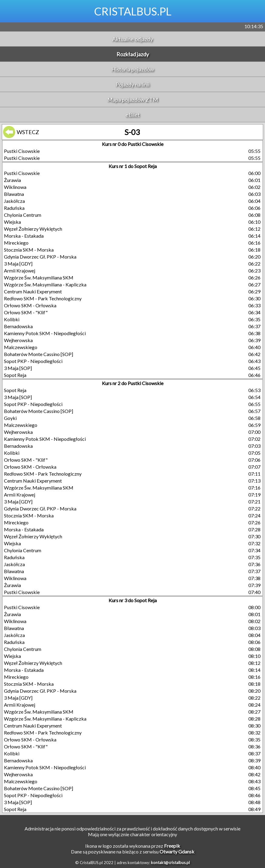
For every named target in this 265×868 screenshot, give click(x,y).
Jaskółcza (14, 201)
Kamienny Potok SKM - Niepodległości (45, 333)
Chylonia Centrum (23, 215)
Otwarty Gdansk (177, 851)
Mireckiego (16, 243)
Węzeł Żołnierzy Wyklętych (33, 229)
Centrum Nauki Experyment (33, 291)
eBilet (133, 115)
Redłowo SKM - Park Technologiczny (43, 298)
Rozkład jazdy (133, 54)
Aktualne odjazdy (132, 39)
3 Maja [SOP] (18, 368)
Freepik (172, 846)
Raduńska (14, 208)
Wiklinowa (15, 187)
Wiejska (12, 222)
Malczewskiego (21, 347)
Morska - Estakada (24, 236)
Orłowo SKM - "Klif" (26, 312)
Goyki (10, 418)
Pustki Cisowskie (22, 151)
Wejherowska (18, 340)
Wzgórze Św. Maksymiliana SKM (39, 277)
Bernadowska (18, 326)
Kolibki (12, 319)
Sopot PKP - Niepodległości (33, 361)
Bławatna (14, 194)
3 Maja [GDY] (18, 264)
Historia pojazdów (133, 69)
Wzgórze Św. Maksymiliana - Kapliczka (45, 284)
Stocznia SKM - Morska (29, 250)
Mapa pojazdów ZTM (133, 100)
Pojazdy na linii (132, 84)
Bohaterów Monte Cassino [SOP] (39, 354)
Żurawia (12, 180)
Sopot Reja (15, 375)
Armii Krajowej (20, 271)
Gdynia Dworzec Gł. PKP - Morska (40, 257)
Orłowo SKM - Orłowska (30, 305)
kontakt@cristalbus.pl (170, 863)
